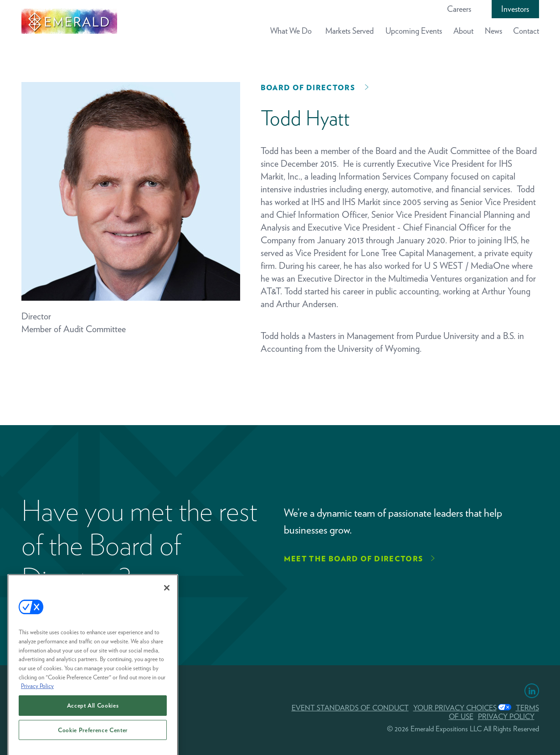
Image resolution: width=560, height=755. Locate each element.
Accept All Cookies (93, 711)
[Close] (167, 593)
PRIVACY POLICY (506, 716)
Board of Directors (308, 88)
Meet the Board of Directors (354, 559)
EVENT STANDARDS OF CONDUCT (350, 708)
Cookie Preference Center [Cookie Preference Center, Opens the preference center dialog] (93, 735)
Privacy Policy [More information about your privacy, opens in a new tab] (37, 691)
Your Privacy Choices (455, 708)
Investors (515, 9)
